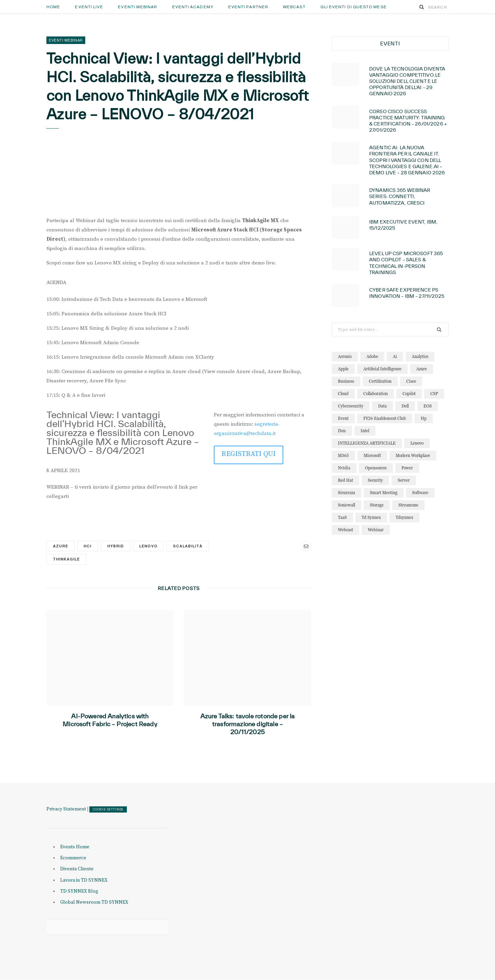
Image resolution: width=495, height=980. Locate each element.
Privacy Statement (66, 809)
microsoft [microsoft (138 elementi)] (372, 455)
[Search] (422, 7)
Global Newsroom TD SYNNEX (94, 902)
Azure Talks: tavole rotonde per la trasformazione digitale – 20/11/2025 (248, 724)
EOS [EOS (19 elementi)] (428, 406)
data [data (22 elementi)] (382, 406)
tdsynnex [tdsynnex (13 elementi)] (404, 517)
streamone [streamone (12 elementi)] (408, 505)
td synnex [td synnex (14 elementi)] (371, 517)
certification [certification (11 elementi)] (380, 381)
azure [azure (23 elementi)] (422, 369)
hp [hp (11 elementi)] (424, 418)
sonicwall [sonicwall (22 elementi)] (346, 505)
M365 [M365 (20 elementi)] (343, 455)
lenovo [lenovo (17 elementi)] (417, 443)
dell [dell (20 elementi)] (405, 406)
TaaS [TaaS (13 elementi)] (342, 517)
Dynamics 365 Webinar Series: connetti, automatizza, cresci (400, 196)
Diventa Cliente (77, 869)
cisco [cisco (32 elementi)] (411, 381)
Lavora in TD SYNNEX (84, 880)
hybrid (116, 546)
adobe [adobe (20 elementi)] (372, 356)
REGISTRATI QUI (249, 454)
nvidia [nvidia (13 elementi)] (344, 468)
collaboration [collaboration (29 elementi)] (376, 394)
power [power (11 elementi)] (407, 468)
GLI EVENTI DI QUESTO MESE (354, 7)
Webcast (294, 7)
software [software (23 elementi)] (420, 493)
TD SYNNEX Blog (79, 891)
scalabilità (189, 546)
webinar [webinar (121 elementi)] (376, 530)
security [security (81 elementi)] (375, 480)
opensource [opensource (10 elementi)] (376, 468)
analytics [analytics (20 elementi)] (420, 356)
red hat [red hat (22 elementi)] (345, 480)
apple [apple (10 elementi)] (343, 369)
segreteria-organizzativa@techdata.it (247, 429)
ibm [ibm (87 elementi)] (342, 431)
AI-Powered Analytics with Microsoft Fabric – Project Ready (110, 720)
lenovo (149, 546)
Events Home (75, 847)
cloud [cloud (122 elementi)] (343, 394)
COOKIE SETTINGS (108, 809)
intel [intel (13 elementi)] (365, 431)
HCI (88, 546)
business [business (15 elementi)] (346, 381)
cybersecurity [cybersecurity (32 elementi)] (351, 406)
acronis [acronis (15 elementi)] (345, 356)
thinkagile (66, 559)
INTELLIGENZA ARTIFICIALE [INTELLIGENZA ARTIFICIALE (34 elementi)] (367, 443)
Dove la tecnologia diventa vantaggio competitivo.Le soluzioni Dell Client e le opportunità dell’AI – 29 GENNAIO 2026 (407, 81)
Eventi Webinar (137, 7)
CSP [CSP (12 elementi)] (434, 394)
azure (60, 546)
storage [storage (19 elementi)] (377, 505)
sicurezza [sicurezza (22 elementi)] (346, 493)
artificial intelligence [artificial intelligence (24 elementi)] (382, 369)
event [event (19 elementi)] (343, 418)
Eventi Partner (248, 7)
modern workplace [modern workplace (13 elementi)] (413, 455)
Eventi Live (89, 7)
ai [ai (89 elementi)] (395, 356)
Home (53, 7)
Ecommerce (73, 858)
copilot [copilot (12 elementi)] (409, 394)
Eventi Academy (193, 7)
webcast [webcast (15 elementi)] (345, 530)
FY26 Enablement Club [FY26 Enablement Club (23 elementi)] (385, 418)
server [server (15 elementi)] (404, 480)
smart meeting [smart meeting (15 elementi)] (384, 493)
